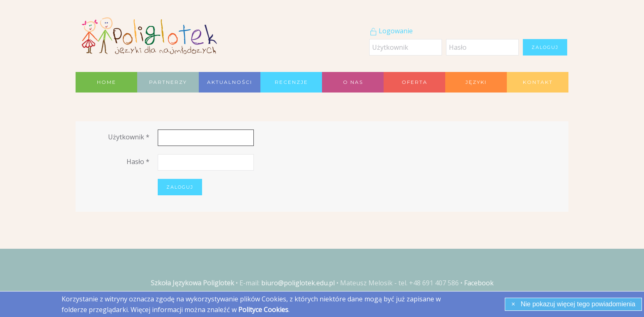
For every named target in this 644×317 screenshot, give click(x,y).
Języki (476, 82)
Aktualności (230, 82)
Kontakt (538, 82)
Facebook (479, 283)
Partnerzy (168, 82)
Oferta (415, 82)
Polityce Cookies (263, 310)
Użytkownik (129, 137)
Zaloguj (545, 47)
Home (107, 82)
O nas (353, 82)
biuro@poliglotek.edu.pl (298, 283)
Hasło (138, 162)
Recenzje (291, 82)
